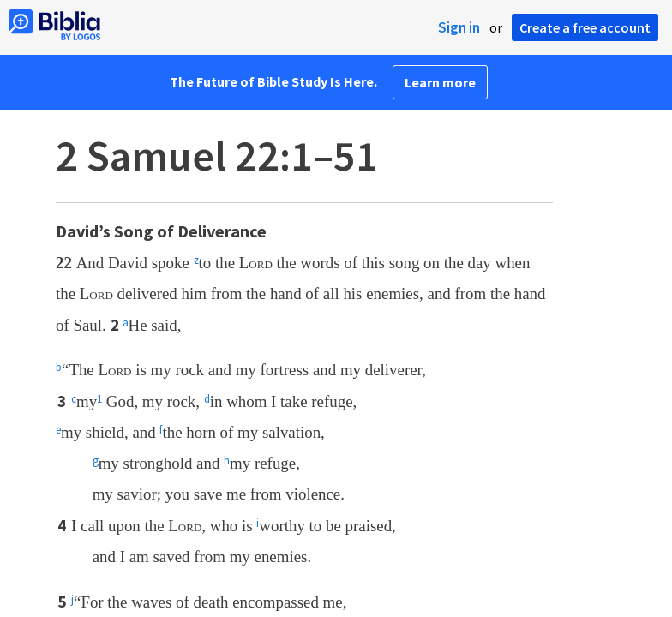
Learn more (440, 82)
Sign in (459, 27)
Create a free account (585, 27)
